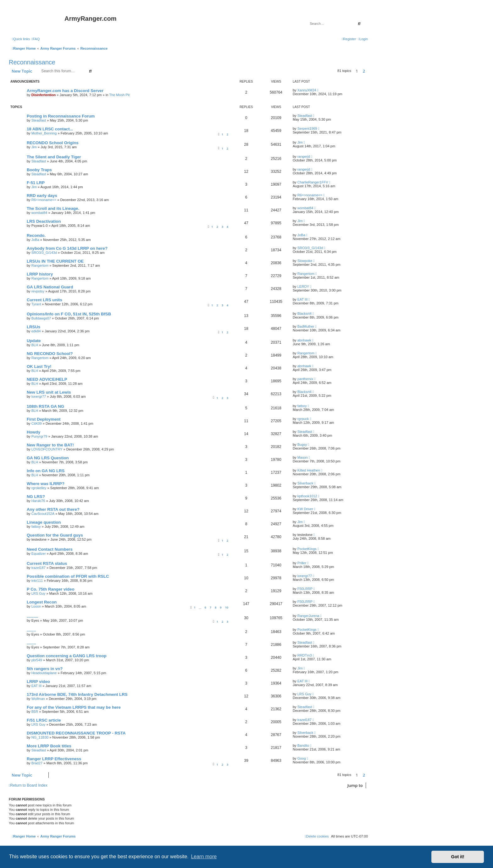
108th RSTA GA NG (45, 406)
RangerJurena (308, 616)
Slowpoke (305, 261)
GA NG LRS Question (48, 458)
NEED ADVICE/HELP (47, 379)
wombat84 (39, 213)
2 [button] (364, 71)
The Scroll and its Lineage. (53, 208)
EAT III (303, 299)
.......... (33, 616)
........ (31, 630)
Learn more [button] (204, 857)
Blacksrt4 (305, 314)
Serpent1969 (307, 128)
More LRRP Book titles (49, 746)
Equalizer (39, 554)
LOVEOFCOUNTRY (47, 449)
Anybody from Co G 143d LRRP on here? (67, 248)
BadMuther (306, 326)
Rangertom (40, 265)
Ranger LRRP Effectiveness (54, 759)
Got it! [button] (458, 857)
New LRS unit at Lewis (49, 392)
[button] (369, 71)
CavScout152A (43, 514)
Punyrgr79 (39, 436)
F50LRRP (305, 589)
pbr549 (37, 660)
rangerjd (304, 156)
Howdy (33, 432)
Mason (303, 457)
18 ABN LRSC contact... (50, 129)
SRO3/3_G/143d (44, 253)
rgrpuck (303, 419)
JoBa (35, 240)
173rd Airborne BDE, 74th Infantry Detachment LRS (77, 694)
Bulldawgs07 (41, 318)
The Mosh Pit (119, 95)
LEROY (303, 287)
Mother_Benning (44, 133)
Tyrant (36, 304)
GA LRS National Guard (50, 287)
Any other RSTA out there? (53, 509)
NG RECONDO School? (50, 354)
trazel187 (39, 568)
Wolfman (38, 699)
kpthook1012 (307, 496)
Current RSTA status (47, 563)
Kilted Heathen (309, 470)
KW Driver (305, 509)
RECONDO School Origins (53, 143)
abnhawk (304, 340)
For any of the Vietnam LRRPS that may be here (74, 707)
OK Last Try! (39, 366)
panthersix (305, 379)
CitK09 (37, 423)
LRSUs (33, 327)
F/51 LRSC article (44, 720)
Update (34, 341)
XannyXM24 (307, 90)
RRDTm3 (305, 655)
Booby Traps (39, 170)
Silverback (305, 483)
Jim (34, 147)
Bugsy (302, 445)
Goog (302, 758)
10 (227, 607)
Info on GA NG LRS (46, 471)
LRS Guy (39, 593)
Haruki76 (38, 501)
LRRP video (38, 682)
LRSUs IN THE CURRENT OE (55, 261)
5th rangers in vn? (45, 669)
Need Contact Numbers (50, 549)
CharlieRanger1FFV (313, 182)
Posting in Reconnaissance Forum (61, 116)
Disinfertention (44, 95)
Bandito (303, 745)
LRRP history (40, 274)
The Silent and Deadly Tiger (54, 157)
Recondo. (36, 235)
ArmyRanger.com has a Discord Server (65, 91)
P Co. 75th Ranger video (50, 589)
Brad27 (37, 763)
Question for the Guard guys (55, 535)
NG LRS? (36, 497)
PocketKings (307, 549)
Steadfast (39, 120)
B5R (35, 712)
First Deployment (44, 419)
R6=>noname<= (44, 200)
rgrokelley (39, 488)
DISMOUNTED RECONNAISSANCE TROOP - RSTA (76, 733)
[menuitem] (36, 39)
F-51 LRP (36, 183)
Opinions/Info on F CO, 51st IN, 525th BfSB (69, 314)
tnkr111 (37, 581)
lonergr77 (39, 396)
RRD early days (42, 196)
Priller (302, 563)
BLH (35, 345)
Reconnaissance (32, 62)
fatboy (302, 406)
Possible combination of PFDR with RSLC (68, 576)
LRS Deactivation (44, 221)
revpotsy (38, 291)
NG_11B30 (40, 737)
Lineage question (44, 522)
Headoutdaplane (44, 673)
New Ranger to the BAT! (50, 445)
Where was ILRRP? (46, 484)
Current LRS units (44, 300)
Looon (36, 606)
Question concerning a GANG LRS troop (67, 656)
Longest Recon (42, 602)
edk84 (36, 331)
